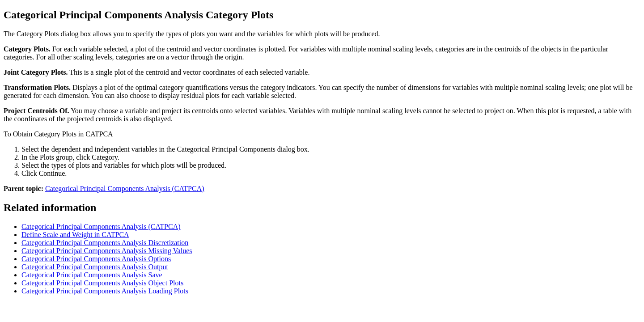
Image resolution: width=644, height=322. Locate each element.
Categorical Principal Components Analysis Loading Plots (105, 291)
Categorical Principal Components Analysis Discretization (105, 243)
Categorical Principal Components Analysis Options (96, 259)
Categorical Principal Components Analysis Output (95, 267)
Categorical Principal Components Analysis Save (92, 275)
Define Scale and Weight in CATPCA (75, 235)
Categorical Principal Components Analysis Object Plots (102, 283)
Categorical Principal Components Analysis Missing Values (107, 251)
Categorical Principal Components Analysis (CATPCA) (125, 189)
